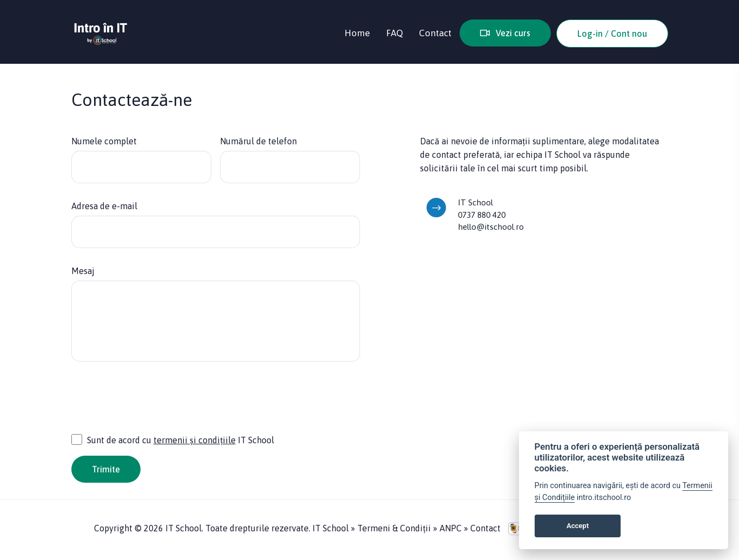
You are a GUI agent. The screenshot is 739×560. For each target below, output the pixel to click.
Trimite (106, 469)
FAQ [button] (394, 33)
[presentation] (154, 403)
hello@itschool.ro (491, 227)
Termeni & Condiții (395, 528)
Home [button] (357, 33)
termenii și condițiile (195, 440)
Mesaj (83, 271)
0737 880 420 (482, 215)
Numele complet (104, 141)
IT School (331, 528)
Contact (485, 528)
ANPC (451, 528)
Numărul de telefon (258, 141)
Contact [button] (435, 33)
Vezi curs (505, 33)
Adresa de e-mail (104, 206)
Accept (578, 526)
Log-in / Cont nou (612, 34)
